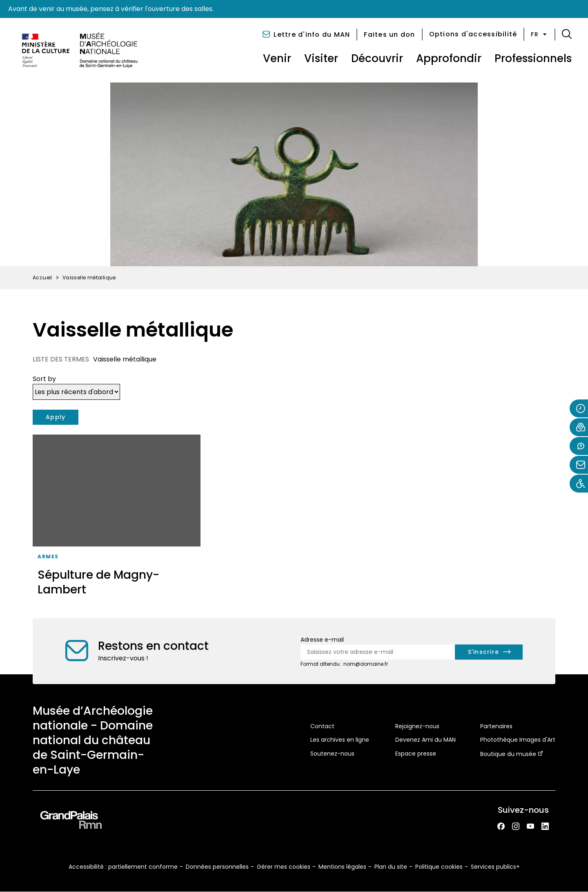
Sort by (44, 379)
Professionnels (533, 58)
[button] (567, 34)
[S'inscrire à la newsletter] (489, 652)
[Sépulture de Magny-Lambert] (117, 518)
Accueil (42, 278)
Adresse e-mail (322, 640)
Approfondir (449, 58)
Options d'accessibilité (473, 34)
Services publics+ (495, 867)
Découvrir (377, 58)
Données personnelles (217, 867)
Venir (277, 58)
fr (539, 34)
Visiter (321, 58)
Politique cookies (439, 867)
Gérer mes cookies (284, 867)
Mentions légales (342, 867)
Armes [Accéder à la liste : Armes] (48, 556)
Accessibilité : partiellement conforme (123, 867)
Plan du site (391, 867)
